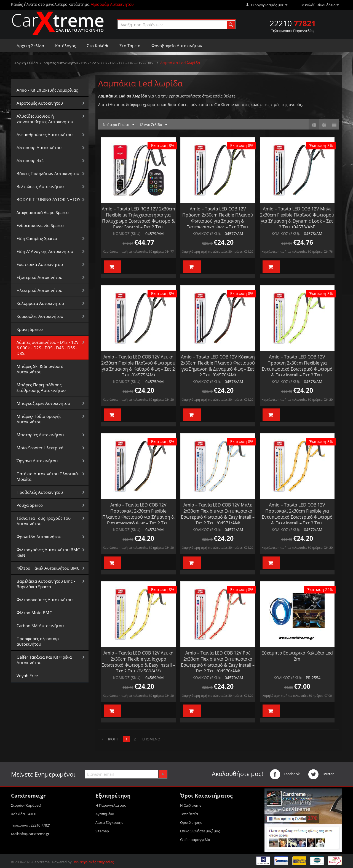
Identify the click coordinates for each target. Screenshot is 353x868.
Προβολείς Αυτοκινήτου (40, 492)
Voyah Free (27, 676)
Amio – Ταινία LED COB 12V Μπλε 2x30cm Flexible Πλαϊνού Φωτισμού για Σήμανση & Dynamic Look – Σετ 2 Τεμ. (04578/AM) (297, 218)
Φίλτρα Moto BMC (34, 613)
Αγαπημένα (105, 814)
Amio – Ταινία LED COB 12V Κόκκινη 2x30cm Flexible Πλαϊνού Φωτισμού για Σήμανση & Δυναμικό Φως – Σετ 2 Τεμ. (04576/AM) (218, 366)
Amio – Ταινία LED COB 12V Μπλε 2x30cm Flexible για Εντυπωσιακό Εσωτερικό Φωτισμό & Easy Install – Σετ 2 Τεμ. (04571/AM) (218, 514)
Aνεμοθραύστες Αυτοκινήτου (45, 134)
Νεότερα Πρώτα (119, 125)
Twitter (321, 774)
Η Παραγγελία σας (111, 805)
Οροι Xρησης (191, 822)
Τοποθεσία (189, 814)
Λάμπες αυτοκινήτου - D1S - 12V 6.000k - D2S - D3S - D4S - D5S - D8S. (99, 63)
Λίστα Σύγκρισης (109, 822)
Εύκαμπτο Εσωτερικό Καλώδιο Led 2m (297, 656)
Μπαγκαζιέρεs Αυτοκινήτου (43, 403)
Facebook (285, 774)
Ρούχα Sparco (30, 505)
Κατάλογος (65, 46)
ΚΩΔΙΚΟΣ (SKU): (127, 234)
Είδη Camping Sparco (37, 238)
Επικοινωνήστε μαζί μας (200, 831)
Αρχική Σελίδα (30, 46)
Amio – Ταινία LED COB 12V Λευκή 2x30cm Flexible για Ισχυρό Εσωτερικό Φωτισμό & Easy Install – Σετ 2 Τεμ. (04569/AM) (138, 662)
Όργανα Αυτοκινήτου (37, 461)
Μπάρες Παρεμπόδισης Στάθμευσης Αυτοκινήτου (41, 387)
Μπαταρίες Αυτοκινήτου (40, 435)
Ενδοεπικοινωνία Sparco (40, 225)
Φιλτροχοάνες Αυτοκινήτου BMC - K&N (49, 552)
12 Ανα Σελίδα (153, 125)
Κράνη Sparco (30, 329)
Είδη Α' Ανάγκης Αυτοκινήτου (45, 251)
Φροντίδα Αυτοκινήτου (39, 537)
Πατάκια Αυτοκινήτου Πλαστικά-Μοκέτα (48, 476)
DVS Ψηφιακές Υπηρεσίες (93, 862)
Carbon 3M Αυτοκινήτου (40, 626)
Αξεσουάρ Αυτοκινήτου (39, 147)
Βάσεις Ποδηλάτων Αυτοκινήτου (48, 173)
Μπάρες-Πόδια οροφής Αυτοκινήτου (39, 419)
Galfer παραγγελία (195, 840)
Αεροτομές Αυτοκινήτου (40, 103)
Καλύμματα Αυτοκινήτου (40, 303)
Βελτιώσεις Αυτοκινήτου (40, 186)
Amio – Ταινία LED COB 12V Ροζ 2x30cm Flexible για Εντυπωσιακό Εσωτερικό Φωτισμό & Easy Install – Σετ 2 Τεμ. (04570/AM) (218, 662)
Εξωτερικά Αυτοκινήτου (39, 277)
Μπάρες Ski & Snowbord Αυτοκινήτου (40, 369)
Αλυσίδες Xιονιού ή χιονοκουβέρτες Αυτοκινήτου (45, 119)
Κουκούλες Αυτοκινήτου (40, 316)
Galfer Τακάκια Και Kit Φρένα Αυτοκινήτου (44, 660)
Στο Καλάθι (98, 46)
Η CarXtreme (191, 805)
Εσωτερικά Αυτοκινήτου (40, 264)
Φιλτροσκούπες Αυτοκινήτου (45, 600)
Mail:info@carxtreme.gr (30, 834)
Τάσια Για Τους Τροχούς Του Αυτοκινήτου (44, 521)
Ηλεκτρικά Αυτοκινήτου (39, 290)
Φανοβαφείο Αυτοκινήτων (177, 46)
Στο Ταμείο (130, 46)
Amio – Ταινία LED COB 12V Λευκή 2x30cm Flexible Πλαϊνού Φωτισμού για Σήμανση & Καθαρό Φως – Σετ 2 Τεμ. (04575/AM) (138, 366)
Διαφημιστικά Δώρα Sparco (43, 212)
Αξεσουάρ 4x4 (30, 160)
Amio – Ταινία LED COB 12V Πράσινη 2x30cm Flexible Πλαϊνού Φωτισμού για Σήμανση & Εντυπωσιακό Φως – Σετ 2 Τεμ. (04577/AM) (218, 221)
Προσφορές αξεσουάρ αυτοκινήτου (38, 641)
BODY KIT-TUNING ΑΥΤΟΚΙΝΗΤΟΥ (48, 199)
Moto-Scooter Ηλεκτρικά (40, 448)
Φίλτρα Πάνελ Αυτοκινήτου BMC (48, 568)
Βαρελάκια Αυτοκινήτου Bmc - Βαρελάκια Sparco (46, 584)
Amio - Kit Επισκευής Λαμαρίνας (47, 90)
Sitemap (102, 831)
